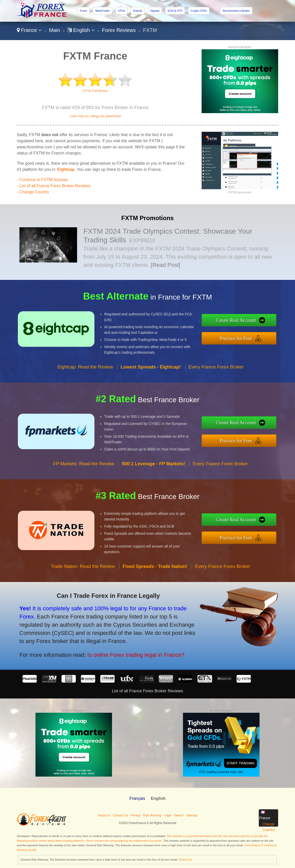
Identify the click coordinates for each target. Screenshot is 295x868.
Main (54, 30)
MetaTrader (102, 11)
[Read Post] (165, 265)
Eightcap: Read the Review (85, 380)
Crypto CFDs (199, 11)
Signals (155, 11)
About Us (104, 815)
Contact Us (120, 815)
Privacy (135, 815)
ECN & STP (175, 11)
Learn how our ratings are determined (95, 116)
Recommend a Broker (236, 11)
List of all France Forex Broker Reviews (55, 186)
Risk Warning (152, 815)
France (29, 30)
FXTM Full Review (95, 91)
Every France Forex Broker (216, 380)
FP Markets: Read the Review (84, 477)
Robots (138, 11)
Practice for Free (249, 336)
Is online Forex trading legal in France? (118, 649)
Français (137, 798)
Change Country (34, 192)
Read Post (186, 860)
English (81, 30)
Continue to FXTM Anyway (44, 180)
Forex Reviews (119, 30)
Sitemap (192, 815)
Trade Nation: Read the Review (83, 579)
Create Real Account (249, 322)
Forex (83, 11)
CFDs (121, 11)
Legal (168, 815)
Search (179, 815)
